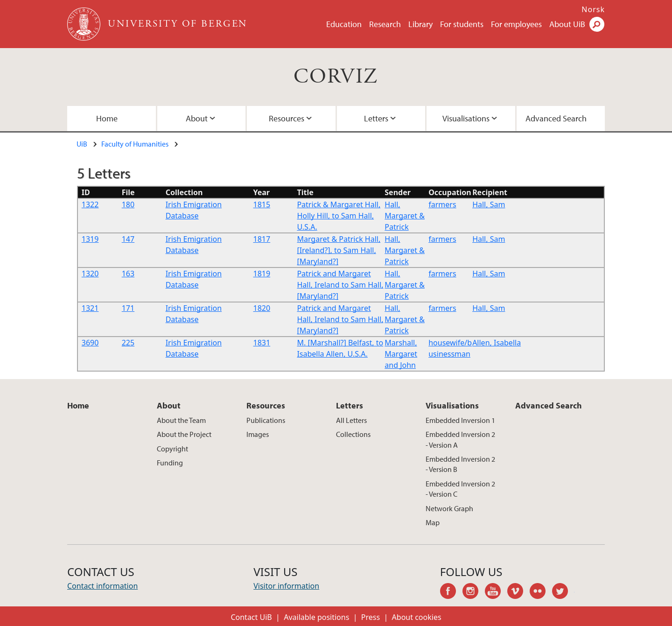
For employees (516, 24)
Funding (170, 463)
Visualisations (466, 118)
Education (344, 24)
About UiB (567, 24)
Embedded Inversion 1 (460, 420)
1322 (90, 204)
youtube (496, 592)
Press (371, 617)
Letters (376, 118)
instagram (474, 592)
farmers (442, 204)
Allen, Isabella (497, 343)
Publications (266, 420)
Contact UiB (251, 617)
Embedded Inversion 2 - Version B (460, 464)
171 (128, 308)
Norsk (593, 9)
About (197, 118)
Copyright (172, 449)
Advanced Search (556, 118)
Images (258, 434)
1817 (262, 239)
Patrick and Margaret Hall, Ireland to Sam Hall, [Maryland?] (340, 285)
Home (107, 118)
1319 (90, 239)
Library (420, 24)
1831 (262, 343)
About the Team (181, 420)
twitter (563, 592)
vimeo (518, 592)
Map (433, 522)
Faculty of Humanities (135, 144)
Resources (287, 118)
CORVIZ (336, 77)
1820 (262, 308)
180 (128, 204)
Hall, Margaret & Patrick (405, 216)
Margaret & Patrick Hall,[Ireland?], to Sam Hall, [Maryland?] (339, 250)
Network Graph (449, 508)
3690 (90, 343)
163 (128, 274)
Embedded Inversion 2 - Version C (460, 489)
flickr (541, 592)
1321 (90, 308)
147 (128, 239)
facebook (451, 592)
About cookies (417, 617)
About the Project (184, 434)
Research (385, 24)
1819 (262, 274)
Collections (353, 434)
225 (128, 343)
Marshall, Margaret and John (401, 354)
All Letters (351, 420)
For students (462, 24)
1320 (90, 274)
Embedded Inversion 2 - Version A (460, 439)
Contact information (102, 586)
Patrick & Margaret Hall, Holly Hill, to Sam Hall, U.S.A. (339, 216)
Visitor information (286, 586)
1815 (262, 204)
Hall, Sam (489, 204)
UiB (82, 144)
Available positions (316, 617)
